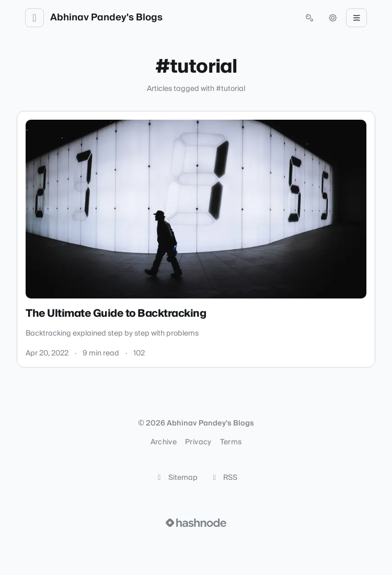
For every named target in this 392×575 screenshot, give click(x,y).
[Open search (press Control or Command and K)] (309, 18)
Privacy (198, 442)
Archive (164, 442)
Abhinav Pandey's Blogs (106, 18)
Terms (231, 442)
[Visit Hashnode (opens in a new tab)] (196, 523)
